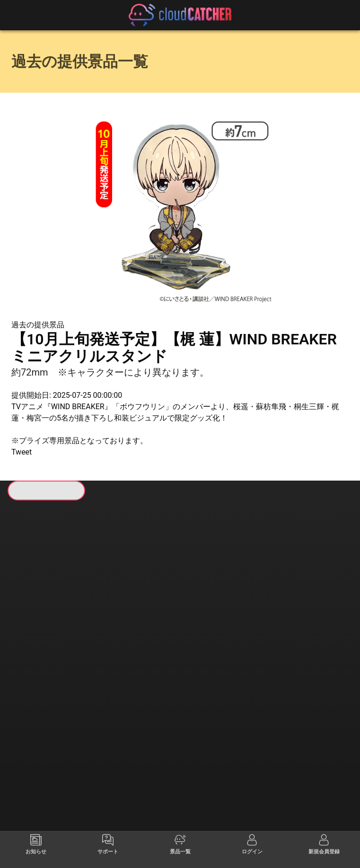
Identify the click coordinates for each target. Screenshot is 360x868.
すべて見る (47, 632)
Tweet (22, 452)
